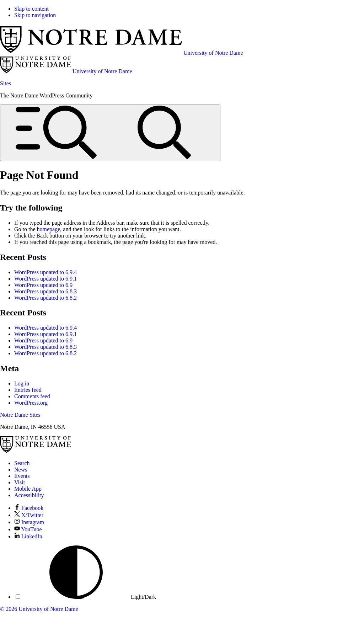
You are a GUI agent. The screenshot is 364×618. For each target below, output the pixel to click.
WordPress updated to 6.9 (43, 285)
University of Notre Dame (48, 609)
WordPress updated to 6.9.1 (45, 279)
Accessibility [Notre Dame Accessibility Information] (29, 495)
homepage (49, 229)
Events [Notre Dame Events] (22, 476)
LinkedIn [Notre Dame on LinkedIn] (28, 536)
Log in (22, 383)
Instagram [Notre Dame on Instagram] (29, 522)
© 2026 (9, 609)
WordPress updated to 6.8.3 (45, 291)
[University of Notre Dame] (36, 451)
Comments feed (32, 396)
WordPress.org (31, 403)
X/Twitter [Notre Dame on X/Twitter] (29, 515)
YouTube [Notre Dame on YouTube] (28, 529)
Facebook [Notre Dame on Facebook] (29, 508)
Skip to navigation (35, 15)
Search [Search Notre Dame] (22, 463)
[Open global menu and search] (110, 133)
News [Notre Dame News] (21, 470)
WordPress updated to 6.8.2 (45, 298)
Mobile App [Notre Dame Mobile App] (28, 489)
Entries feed (28, 390)
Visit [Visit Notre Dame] (20, 482)
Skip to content (31, 9)
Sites (6, 83)
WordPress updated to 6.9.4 (45, 272)
